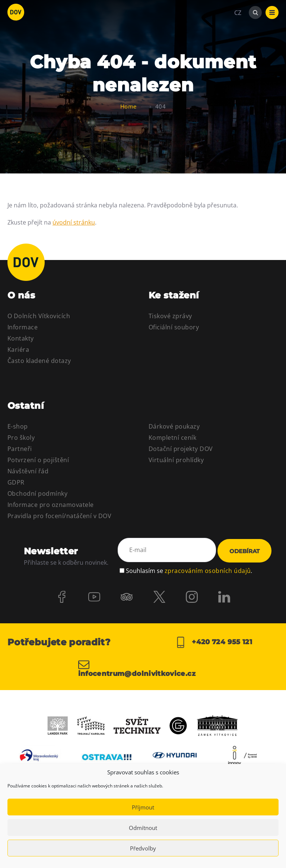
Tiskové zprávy (170, 316)
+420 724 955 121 (214, 642)
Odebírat (244, 551)
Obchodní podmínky (37, 493)
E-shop (18, 426)
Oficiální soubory (174, 327)
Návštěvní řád (28, 471)
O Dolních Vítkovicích (39, 316)
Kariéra (18, 350)
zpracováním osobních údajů (208, 570)
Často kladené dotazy (39, 361)
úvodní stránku (74, 222)
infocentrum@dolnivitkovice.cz (137, 668)
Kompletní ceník (172, 438)
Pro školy (21, 438)
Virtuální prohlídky (176, 460)
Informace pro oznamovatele (50, 505)
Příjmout (143, 807)
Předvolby (143, 848)
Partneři (20, 449)
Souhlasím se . (189, 570)
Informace (23, 327)
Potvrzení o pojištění (38, 460)
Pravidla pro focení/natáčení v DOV (59, 516)
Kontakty (21, 338)
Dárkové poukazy (174, 426)
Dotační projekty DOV (181, 449)
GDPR (16, 482)
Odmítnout (143, 828)
